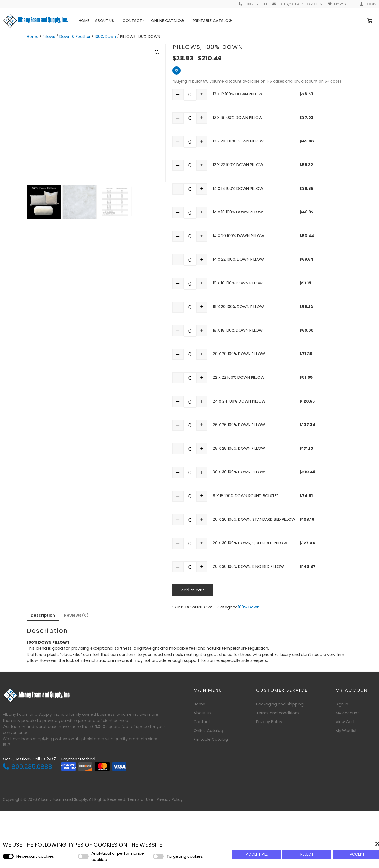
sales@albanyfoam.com (301, 4)
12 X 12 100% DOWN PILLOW (237, 94)
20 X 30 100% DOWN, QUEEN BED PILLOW (250, 543)
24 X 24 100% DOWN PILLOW (239, 401)
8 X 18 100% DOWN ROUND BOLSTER (246, 496)
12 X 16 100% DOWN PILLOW (238, 118)
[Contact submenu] (144, 21)
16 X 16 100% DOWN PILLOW (238, 283)
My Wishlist (344, 4)
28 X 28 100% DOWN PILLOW (239, 448)
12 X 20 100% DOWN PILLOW (238, 141)
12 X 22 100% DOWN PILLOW (238, 165)
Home (84, 21)
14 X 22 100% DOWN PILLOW (238, 259)
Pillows (49, 37)
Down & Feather (75, 37)
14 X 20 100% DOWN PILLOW (238, 236)
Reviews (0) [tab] (76, 615)
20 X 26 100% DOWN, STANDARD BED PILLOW (254, 519)
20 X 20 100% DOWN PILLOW (239, 354)
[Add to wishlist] (176, 70)
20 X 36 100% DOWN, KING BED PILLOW (248, 566)
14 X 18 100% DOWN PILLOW (238, 212)
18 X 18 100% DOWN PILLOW (238, 330)
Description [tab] (43, 615)
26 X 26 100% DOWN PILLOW (239, 425)
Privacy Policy (170, 799)
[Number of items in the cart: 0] (370, 21)
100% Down (105, 37)
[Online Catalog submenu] (186, 21)
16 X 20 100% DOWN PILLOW (238, 307)
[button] (157, 52)
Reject (307, 854)
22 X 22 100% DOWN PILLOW (239, 377)
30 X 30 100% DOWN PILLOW (239, 472)
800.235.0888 (256, 4)
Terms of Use (140, 799)
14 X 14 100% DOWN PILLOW (238, 189)
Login (371, 4)
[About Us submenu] (116, 21)
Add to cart (192, 590)
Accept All (257, 854)
